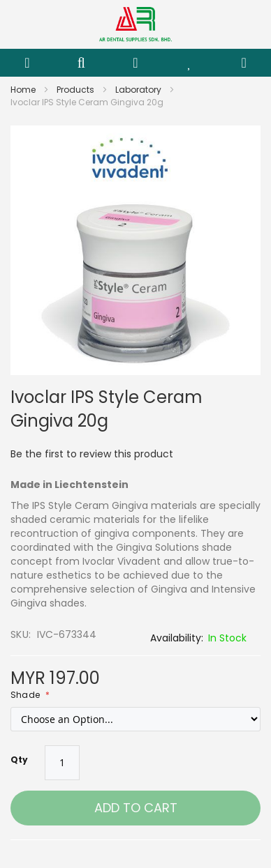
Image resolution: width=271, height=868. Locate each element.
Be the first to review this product (92, 454)
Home (24, 90)
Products (76, 90)
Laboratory (139, 90)
